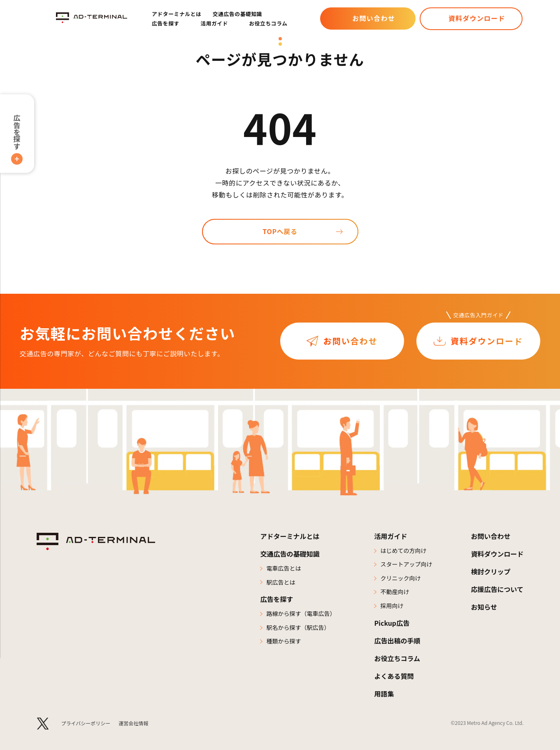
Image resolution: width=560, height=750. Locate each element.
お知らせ (484, 607)
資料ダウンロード (477, 18)
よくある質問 (394, 676)
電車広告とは (283, 568)
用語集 (384, 694)
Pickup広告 (392, 623)
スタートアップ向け (406, 564)
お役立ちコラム (268, 23)
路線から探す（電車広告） (301, 613)
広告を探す (17, 132)
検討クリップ (490, 571)
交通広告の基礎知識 (238, 14)
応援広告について (497, 589)
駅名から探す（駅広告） (298, 627)
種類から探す (283, 641)
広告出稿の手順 (397, 641)
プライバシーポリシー (86, 723)
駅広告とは (281, 582)
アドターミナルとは (177, 14)
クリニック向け (400, 578)
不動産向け (395, 592)
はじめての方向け (403, 550)
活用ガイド (390, 536)
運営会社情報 (133, 723)
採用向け (392, 606)
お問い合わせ (374, 18)
